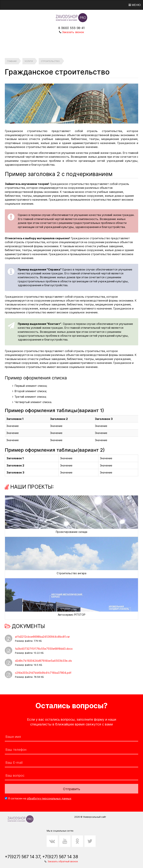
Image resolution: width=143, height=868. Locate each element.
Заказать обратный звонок (63, 861)
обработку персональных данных (49, 798)
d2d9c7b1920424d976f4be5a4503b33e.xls (43, 661)
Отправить (71, 789)
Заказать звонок (73, 32)
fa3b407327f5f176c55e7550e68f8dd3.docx (44, 649)
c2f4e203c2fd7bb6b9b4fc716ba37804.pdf (43, 673)
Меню (135, 5)
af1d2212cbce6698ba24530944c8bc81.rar (42, 637)
